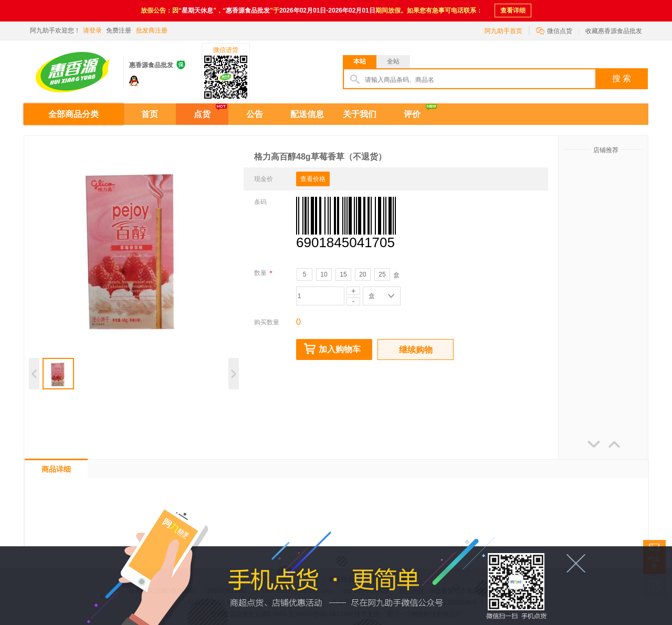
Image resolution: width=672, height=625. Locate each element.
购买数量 (267, 322)
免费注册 (119, 30)
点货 (202, 114)
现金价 (264, 179)
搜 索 (622, 78)
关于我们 (360, 114)
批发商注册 (152, 30)
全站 (393, 61)
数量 (263, 273)
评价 (412, 114)
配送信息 (307, 114)
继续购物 (416, 350)
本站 (360, 61)
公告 (255, 114)
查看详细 (513, 10)
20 (363, 274)
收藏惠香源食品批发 (614, 31)
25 (382, 274)
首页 (150, 114)
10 (324, 274)
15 (343, 274)
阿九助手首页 (503, 31)
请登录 (92, 30)
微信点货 (554, 30)
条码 (260, 202)
